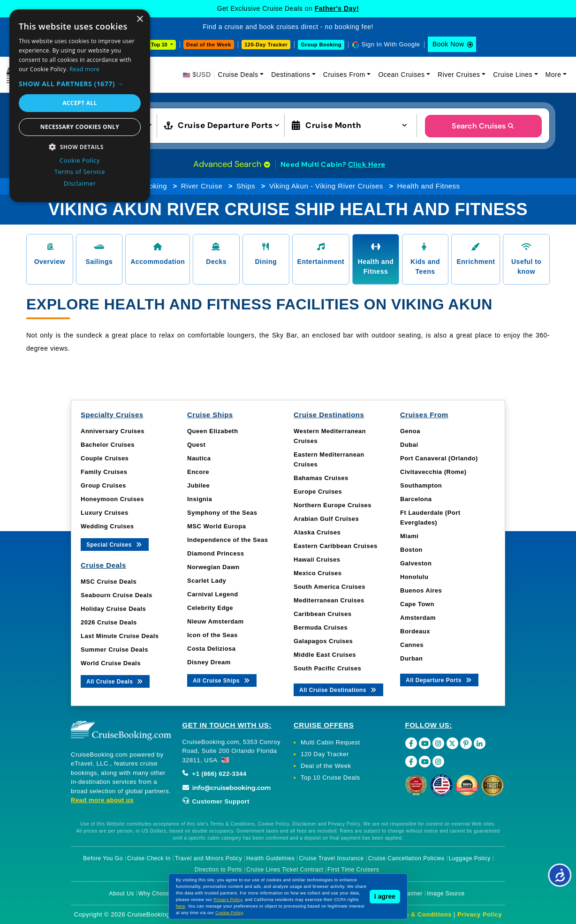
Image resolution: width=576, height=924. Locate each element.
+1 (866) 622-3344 (215, 774)
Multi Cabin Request (330, 742)
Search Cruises (483, 126)
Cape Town (417, 604)
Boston (411, 550)
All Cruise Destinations (338, 689)
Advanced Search (232, 164)
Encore (198, 472)
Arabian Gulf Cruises (326, 519)
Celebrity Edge (210, 608)
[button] (80, 84)
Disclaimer (408, 894)
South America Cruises (330, 587)
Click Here (367, 165)
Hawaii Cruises (317, 560)
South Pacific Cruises (327, 668)
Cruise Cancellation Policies (406, 858)
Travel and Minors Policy (208, 858)
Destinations (291, 75)
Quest (196, 445)
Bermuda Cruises (321, 627)
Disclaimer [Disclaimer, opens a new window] (80, 183)
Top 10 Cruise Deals (330, 778)
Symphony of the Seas (222, 513)
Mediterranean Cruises (329, 600)
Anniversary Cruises (113, 431)
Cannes (412, 645)
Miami (409, 536)
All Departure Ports (439, 680)
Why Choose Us (160, 894)
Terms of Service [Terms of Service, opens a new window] (80, 172)
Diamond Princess (216, 553)
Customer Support (216, 801)
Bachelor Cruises (108, 445)
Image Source (446, 894)
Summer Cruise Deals (114, 650)
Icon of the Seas (212, 635)
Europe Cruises (318, 492)
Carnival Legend (213, 594)
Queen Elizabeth (213, 431)
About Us (121, 894)
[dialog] (80, 106)
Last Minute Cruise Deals (120, 636)
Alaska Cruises (317, 532)
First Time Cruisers (353, 870)
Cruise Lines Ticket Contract (285, 870)
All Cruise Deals (115, 681)
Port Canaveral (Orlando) (439, 458)
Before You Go (103, 858)
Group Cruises (103, 485)
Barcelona (416, 499)
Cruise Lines (513, 75)
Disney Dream (209, 662)
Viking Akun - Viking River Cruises (326, 186)
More (553, 75)
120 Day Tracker (325, 754)
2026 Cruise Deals (109, 622)
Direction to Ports (218, 870)
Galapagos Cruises (323, 641)
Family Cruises (104, 472)
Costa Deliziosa (212, 649)
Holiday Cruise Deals (113, 609)
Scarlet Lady (207, 581)
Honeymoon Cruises (112, 499)
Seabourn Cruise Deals (117, 595)
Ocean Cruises (401, 75)
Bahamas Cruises (321, 478)
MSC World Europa (216, 526)
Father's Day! (337, 8)
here (181, 906)
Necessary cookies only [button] (80, 127)
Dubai (409, 445)
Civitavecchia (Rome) (433, 472)
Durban (412, 658)
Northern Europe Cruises (333, 505)
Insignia (200, 499)
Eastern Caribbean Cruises (336, 546)
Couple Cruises (105, 458)
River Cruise (202, 186)
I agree (385, 896)
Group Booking (321, 45)
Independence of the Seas (227, 540)
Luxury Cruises (105, 513)
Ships (246, 186)
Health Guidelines (270, 858)
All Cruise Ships (222, 680)
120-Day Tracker (266, 45)
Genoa (410, 431)
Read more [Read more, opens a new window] (84, 69)
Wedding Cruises (107, 526)
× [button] (140, 19)
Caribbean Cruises (322, 614)
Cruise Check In (149, 858)
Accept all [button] (80, 103)
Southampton (421, 485)
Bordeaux (415, 631)
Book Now (448, 44)
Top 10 (160, 45)
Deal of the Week (209, 45)
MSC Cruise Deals (109, 582)
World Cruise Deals (111, 663)
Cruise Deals (238, 75)
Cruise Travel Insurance (331, 858)
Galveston (416, 563)
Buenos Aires (421, 590)
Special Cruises (115, 544)
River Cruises (459, 75)
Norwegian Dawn (213, 567)
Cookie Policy (229, 913)
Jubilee (198, 485)
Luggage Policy (470, 858)
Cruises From (344, 75)
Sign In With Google (390, 44)
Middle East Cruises (325, 655)
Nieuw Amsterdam (215, 621)
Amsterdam (418, 618)
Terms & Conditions (421, 914)
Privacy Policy (480, 914)
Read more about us (102, 800)
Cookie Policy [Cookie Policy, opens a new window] (80, 160)
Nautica (199, 458)
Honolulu (414, 577)
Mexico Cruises (318, 573)
